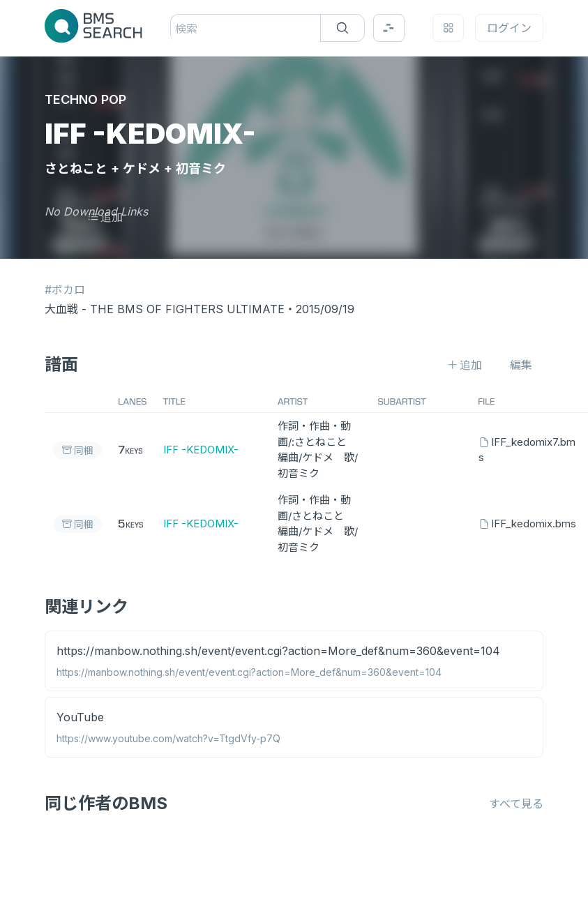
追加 (105, 217)
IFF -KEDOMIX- (201, 450)
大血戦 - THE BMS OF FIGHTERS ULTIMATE (165, 309)
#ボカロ (65, 289)
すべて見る (516, 804)
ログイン (509, 28)
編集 (521, 365)
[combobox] (177, 29)
